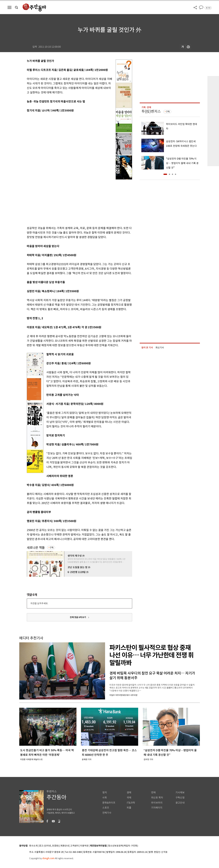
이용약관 (84, 846)
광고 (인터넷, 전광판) (49, 846)
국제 (129, 798)
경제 (129, 793)
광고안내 (180, 803)
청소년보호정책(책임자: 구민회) (123, 846)
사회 (105, 798)
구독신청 (180, 798)
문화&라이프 (109, 803)
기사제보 (180, 793)
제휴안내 (65, 846)
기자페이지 (157, 808)
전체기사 (107, 813)
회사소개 (33, 846)
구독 (52, 548)
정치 (105, 793)
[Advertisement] (72, 201)
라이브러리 (157, 803)
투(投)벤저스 (151, 111)
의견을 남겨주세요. (39, 603)
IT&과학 (131, 803)
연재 (153, 793)
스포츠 (106, 808)
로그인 (208, 8)
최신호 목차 (157, 798)
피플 (129, 808)
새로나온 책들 (36, 548)
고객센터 (75, 846)
